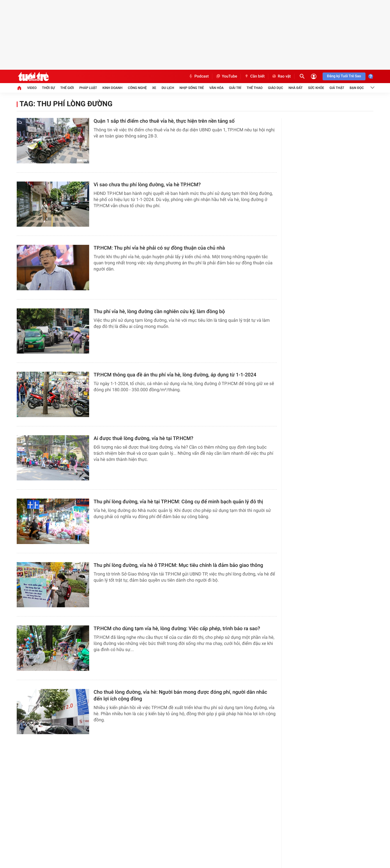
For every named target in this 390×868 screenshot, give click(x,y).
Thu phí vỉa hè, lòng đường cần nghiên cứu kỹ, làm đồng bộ (159, 312)
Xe (154, 88)
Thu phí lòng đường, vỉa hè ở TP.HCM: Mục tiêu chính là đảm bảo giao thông (178, 565)
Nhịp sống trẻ (192, 88)
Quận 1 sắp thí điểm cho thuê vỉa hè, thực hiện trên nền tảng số (164, 121)
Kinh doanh (113, 88)
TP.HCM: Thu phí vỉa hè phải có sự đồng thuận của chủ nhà (159, 248)
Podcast (199, 76)
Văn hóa (216, 88)
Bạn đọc (357, 88)
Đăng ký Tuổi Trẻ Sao (344, 76)
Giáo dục (276, 88)
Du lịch (168, 88)
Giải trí (235, 88)
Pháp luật (88, 88)
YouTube (226, 76)
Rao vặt (281, 76)
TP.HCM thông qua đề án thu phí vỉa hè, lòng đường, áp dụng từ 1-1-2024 (175, 375)
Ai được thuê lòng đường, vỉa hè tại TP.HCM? (143, 438)
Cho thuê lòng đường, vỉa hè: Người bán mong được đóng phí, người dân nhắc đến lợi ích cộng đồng (180, 696)
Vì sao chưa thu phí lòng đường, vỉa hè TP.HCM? (147, 185)
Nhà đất (296, 88)
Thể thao (254, 88)
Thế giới (67, 88)
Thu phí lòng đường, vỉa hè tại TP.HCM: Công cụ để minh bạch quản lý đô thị (178, 502)
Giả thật (337, 88)
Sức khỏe (316, 88)
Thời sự (48, 88)
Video (32, 88)
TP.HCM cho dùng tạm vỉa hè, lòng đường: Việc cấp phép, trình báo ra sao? (177, 629)
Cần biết (254, 76)
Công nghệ (137, 88)
